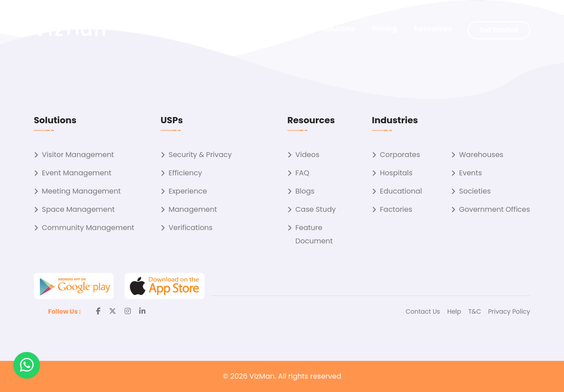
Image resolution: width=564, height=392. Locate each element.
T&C (475, 311)
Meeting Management (81, 191)
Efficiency (185, 173)
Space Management (78, 209)
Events (471, 173)
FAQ (302, 173)
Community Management (88, 228)
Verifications (191, 228)
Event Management (77, 173)
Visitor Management (78, 155)
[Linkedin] (142, 311)
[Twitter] (113, 311)
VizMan (262, 376)
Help (454, 311)
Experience (188, 191)
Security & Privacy (200, 155)
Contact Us (423, 311)
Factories (396, 209)
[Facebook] (98, 311)
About (293, 29)
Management (193, 209)
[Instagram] (128, 311)
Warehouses (481, 155)
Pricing (385, 29)
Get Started (499, 30)
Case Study (316, 209)
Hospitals (396, 173)
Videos (307, 155)
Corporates (400, 155)
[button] (27, 365)
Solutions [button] (338, 29)
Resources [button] (433, 29)
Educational (401, 191)
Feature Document (314, 234)
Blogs (305, 191)
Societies (475, 191)
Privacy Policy (509, 311)
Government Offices (495, 209)
